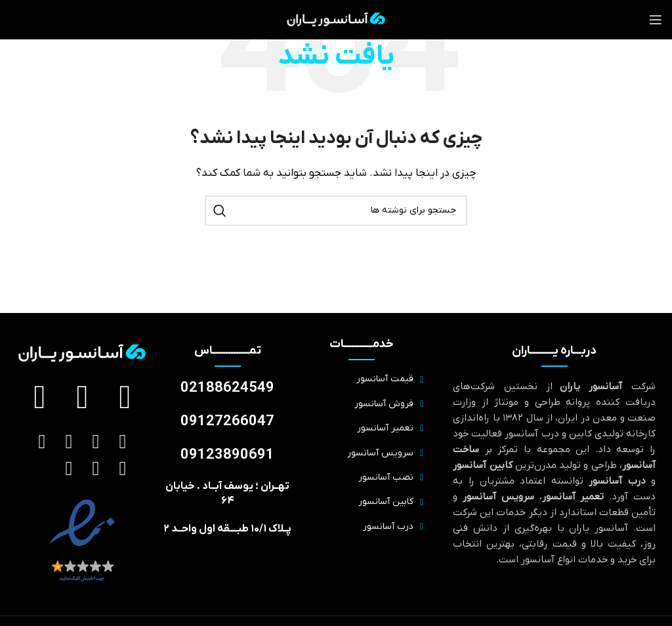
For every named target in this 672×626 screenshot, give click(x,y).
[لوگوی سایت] (336, 19)
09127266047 (227, 422)
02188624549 (227, 388)
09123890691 (227, 455)
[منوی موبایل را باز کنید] (656, 20)
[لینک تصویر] (82, 541)
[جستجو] (336, 211)
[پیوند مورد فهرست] (362, 379)
